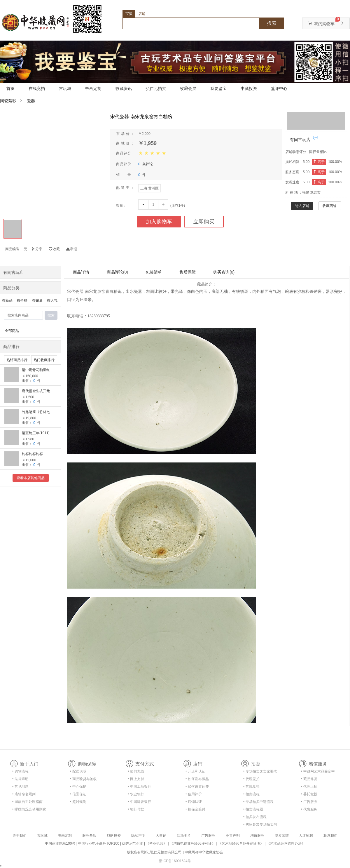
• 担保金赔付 (195, 809)
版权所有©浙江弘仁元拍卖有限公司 (154, 852)
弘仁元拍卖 (156, 88)
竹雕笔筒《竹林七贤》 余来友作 (36, 412)
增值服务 (257, 836)
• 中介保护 (78, 787)
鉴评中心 (279, 88)
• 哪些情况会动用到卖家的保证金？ (29, 810)
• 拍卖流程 (251, 794)
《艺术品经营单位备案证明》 (241, 843)
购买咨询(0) (224, 272)
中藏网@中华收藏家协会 (204, 852)
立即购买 (204, 222)
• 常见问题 (20, 787)
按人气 (52, 300)
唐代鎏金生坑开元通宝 (36, 391)
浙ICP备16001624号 (175, 861)
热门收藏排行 (44, 360)
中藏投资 (249, 88)
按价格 (22, 300)
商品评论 (117, 272)
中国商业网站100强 (60, 843)
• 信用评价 (194, 794)
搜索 (272, 23)
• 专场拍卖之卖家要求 (260, 771)
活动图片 (184, 836)
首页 (10, 88)
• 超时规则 (78, 802)
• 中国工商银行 (139, 787)
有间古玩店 (300, 140)
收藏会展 (188, 88)
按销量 (37, 300)
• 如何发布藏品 (197, 779)
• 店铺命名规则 (24, 794)
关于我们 (20, 836)
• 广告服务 (309, 802)
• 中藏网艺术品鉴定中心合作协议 (318, 772)
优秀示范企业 (132, 843)
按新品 (7, 300)
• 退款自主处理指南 (27, 802)
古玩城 (65, 88)
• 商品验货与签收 (83, 779)
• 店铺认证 (194, 802)
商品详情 (81, 272)
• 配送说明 (78, 771)
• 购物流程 (20, 771)
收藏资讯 (124, 88)
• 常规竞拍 (251, 787)
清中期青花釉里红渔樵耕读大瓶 (36, 370)
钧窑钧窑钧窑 (32, 454)
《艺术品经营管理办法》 (286, 843)
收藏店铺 (330, 206)
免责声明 (233, 836)
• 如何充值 (136, 771)
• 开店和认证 (195, 771)
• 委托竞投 (309, 794)
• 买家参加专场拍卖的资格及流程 (260, 826)
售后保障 (188, 272)
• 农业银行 (136, 794)
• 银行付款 (136, 809)
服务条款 (89, 836)
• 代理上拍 (309, 787)
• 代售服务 (309, 809)
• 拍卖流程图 (253, 809)
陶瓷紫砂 (8, 101)
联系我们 (330, 836)
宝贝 (129, 14)
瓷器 (31, 101)
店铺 (142, 14)
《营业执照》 (156, 843)
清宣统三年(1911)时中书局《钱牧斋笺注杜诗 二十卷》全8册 (36, 433)
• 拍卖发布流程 (255, 817)
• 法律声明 (20, 779)
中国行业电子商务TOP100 (99, 843)
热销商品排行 (17, 360)
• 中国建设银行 (139, 802)
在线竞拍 (37, 88)
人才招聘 (306, 836)
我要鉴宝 (218, 88)
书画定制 (93, 88)
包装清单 (154, 272)
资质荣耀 (282, 836)
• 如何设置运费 (197, 787)
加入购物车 (159, 222)
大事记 (161, 836)
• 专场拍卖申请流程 (258, 802)
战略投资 (114, 836)
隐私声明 (138, 836)
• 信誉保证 (78, 794)
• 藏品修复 (309, 779)
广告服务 (208, 836)
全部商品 (12, 331)
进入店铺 (302, 206)
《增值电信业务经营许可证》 (192, 843)
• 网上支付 (136, 779)
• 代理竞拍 (251, 779)
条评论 (146, 164)
